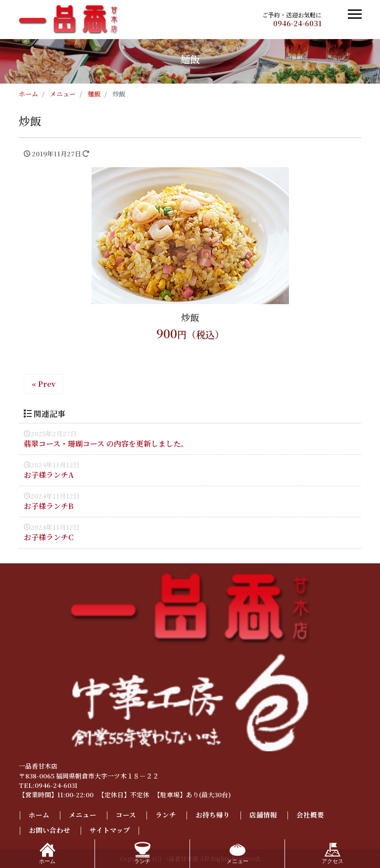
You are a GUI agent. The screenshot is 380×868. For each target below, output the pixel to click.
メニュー (83, 815)
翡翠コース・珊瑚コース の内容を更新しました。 (106, 443)
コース (126, 815)
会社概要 (310, 815)
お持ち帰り (213, 815)
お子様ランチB (48, 506)
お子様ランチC (49, 537)
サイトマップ (110, 830)
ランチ (166, 815)
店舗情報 (263, 815)
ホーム (39, 815)
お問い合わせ (49, 830)
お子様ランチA (49, 475)
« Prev (44, 384)
